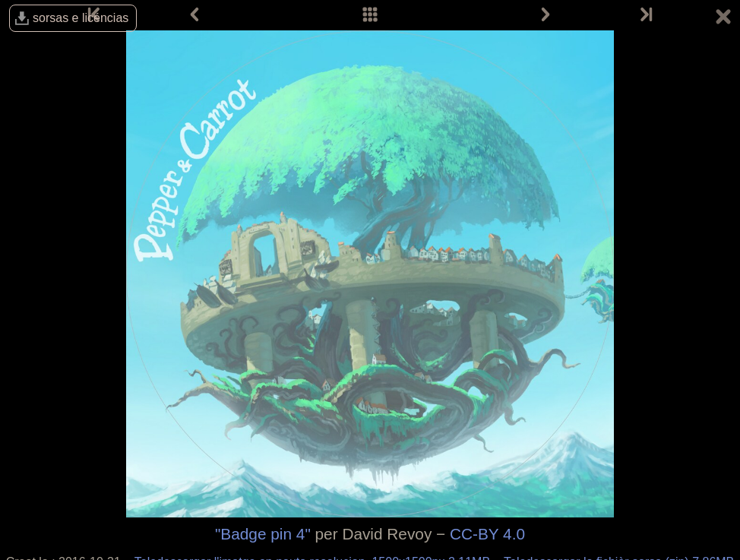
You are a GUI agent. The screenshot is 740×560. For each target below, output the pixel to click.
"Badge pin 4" (263, 534)
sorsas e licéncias (81, 18)
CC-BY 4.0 (487, 534)
